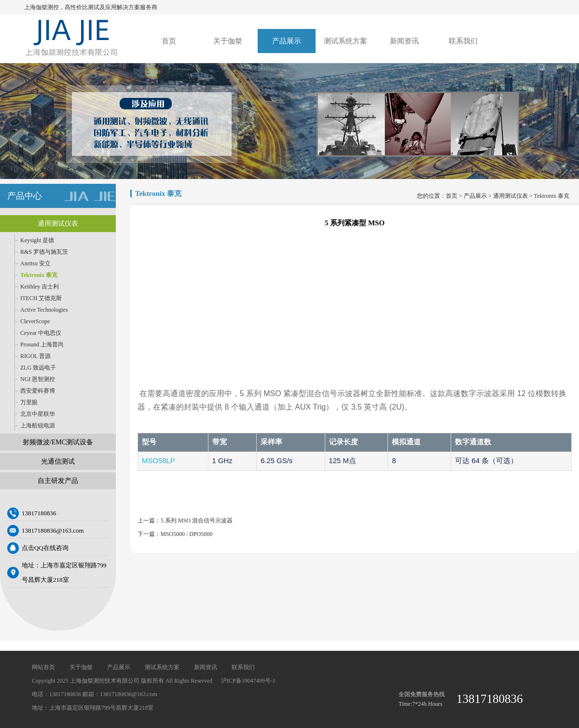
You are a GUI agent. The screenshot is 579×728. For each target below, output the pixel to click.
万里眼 (29, 402)
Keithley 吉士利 (40, 287)
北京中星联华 (38, 414)
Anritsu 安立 (35, 263)
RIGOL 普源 (35, 356)
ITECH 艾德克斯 (41, 298)
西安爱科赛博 (38, 391)
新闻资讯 (404, 41)
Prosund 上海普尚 (42, 344)
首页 (169, 41)
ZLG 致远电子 (38, 368)
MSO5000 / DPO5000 (186, 534)
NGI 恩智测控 (38, 379)
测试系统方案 (345, 41)
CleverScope (35, 321)
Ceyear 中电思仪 (41, 333)
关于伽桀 (228, 41)
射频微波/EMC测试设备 (58, 442)
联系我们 (463, 41)
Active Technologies (44, 310)
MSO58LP (159, 461)
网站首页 (43, 667)
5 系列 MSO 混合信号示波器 (197, 521)
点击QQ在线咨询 (45, 548)
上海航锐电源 (38, 426)
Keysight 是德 (37, 240)
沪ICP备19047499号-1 (248, 681)
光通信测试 (58, 461)
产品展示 (287, 41)
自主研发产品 (58, 481)
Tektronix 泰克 (39, 275)
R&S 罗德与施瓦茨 (44, 252)
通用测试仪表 (58, 224)
